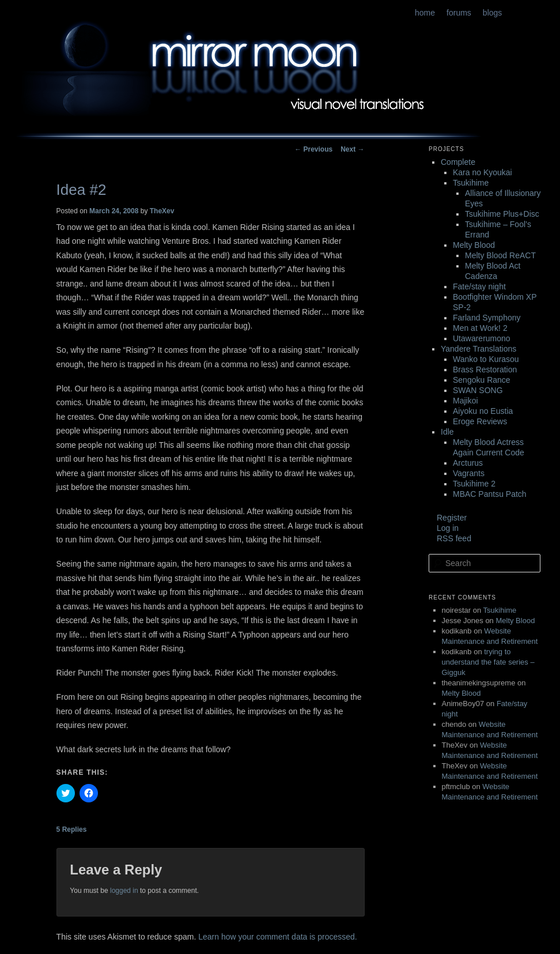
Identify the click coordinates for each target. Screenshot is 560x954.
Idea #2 (82, 190)
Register (452, 518)
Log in (448, 528)
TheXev (162, 211)
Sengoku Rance (482, 380)
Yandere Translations (478, 349)
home (425, 13)
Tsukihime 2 (474, 484)
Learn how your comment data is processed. (277, 937)
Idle (447, 432)
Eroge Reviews (480, 421)
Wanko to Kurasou (486, 359)
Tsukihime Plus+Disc (502, 214)
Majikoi (466, 401)
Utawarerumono (482, 338)
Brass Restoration (485, 369)
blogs (492, 13)
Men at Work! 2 (480, 328)
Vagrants (469, 473)
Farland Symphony (487, 318)
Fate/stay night (479, 286)
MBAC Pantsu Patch (490, 494)
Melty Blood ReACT (500, 255)
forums (459, 13)
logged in (124, 891)
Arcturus (468, 463)
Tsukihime (471, 183)
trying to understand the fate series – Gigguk (488, 662)
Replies (72, 829)
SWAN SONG (478, 390)
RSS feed (454, 538)
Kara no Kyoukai (483, 172)
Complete (458, 162)
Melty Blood (474, 245)
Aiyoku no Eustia (483, 411)
